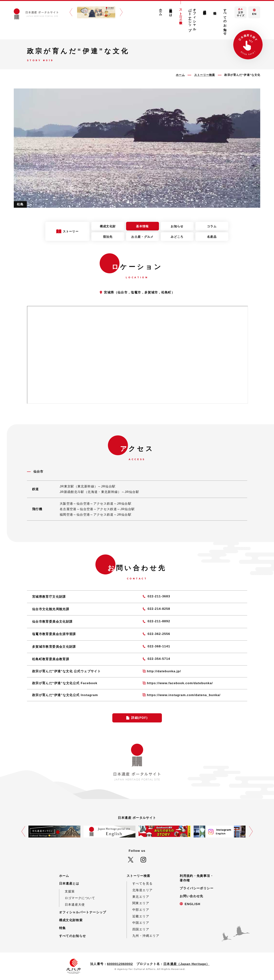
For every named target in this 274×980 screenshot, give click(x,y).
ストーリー (71, 231)
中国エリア (141, 923)
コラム (212, 226)
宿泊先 (108, 237)
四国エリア (141, 929)
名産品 (212, 237)
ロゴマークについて (80, 898)
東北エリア (141, 897)
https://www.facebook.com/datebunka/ (180, 683)
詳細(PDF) (139, 718)
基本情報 (142, 226)
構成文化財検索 (205, 9)
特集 (215, 9)
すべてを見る (142, 884)
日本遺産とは (171, 11)
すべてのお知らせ (225, 20)
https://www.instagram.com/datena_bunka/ (184, 695)
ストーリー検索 (181, 13)
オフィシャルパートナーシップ (192, 18)
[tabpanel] (137, 148)
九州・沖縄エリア (146, 936)
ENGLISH (193, 904)
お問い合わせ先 (192, 896)
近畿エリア (141, 916)
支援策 (70, 891)
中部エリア (141, 910)
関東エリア (141, 903)
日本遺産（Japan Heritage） (186, 964)
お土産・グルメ (142, 237)
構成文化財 (108, 226)
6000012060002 (120, 964)
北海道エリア (142, 890)
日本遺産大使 (75, 905)
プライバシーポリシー (197, 888)
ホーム (160, 10)
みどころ (177, 237)
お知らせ (177, 226)
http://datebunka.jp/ (164, 671)
